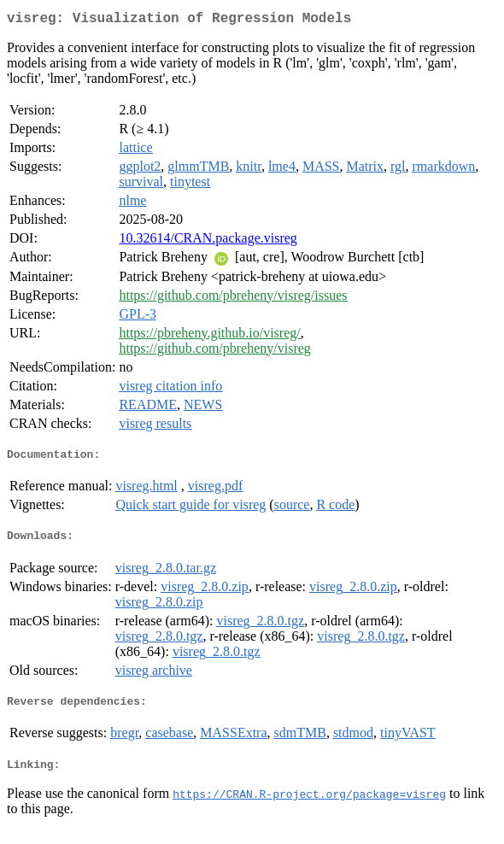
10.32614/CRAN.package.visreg (208, 241)
